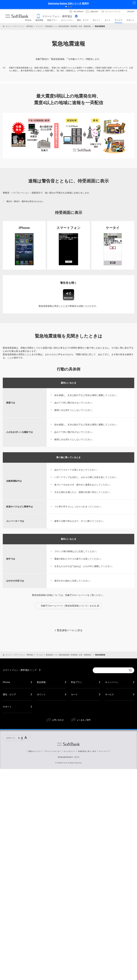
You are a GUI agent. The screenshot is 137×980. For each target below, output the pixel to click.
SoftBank (17, 16)
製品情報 (41, 682)
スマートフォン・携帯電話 (23, 26)
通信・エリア (9, 694)
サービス (39, 26)
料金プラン (77, 682)
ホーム (8, 26)
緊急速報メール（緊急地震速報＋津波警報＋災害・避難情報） (69, 26)
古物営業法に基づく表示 (87, 751)
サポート (7, 707)
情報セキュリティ (35, 751)
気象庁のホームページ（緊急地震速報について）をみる (70, 606)
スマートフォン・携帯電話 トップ (20, 670)
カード (74, 694)
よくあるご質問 (84, 720)
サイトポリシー (69, 751)
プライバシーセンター (53, 751)
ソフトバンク (68, 744)
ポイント (41, 694)
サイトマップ (104, 751)
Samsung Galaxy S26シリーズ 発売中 (68, 3)
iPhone (6, 682)
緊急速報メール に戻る (68, 630)
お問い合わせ (58, 720)
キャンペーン (112, 682)
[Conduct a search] (110, 670)
